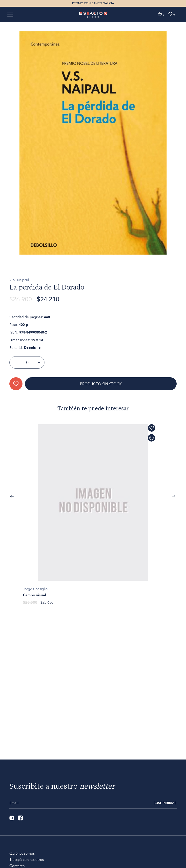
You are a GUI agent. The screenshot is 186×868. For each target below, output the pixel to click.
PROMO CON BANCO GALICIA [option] (93, 3)
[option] (93, 172)
